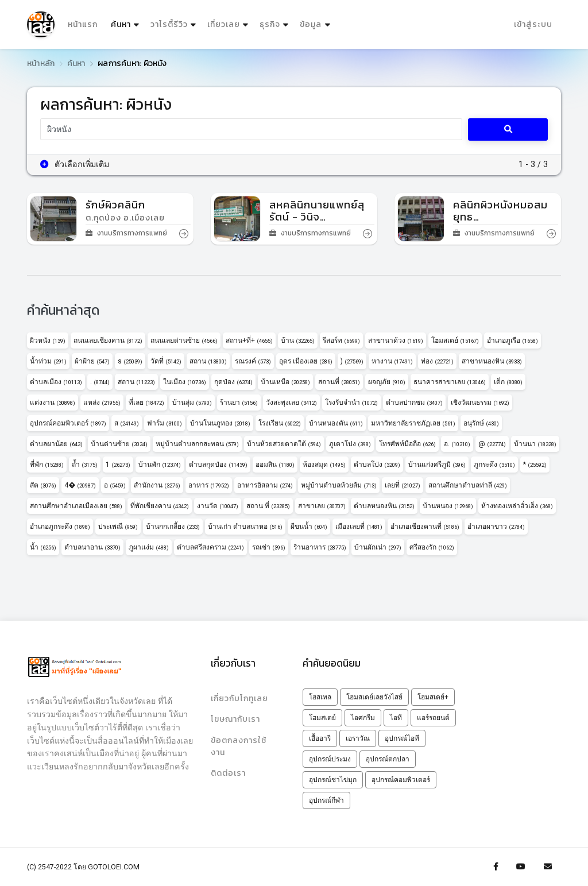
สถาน (208, 361)
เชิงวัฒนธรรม (480, 403)
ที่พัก (47, 465)
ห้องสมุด (324, 465)
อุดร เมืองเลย (306, 361)
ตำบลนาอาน (92, 547)
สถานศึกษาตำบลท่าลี (468, 485)
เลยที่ (403, 485)
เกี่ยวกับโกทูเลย (239, 699)
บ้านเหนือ (285, 382)
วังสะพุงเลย (291, 403)
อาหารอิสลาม (265, 485)
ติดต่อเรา (228, 773)
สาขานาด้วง (396, 341)
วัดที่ (166, 361)
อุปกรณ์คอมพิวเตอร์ (68, 423)
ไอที (396, 718)
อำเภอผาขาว (496, 527)
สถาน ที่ (268, 506)
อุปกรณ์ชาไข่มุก (333, 780)
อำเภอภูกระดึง (60, 527)
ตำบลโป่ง (377, 465)
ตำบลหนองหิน (384, 506)
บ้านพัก (160, 465)
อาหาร (209, 485)
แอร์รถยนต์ (433, 718)
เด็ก (508, 382)
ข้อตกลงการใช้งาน (239, 746)
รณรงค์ (253, 361)
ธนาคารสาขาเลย (450, 382)
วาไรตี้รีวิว (169, 24)
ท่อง (437, 361)
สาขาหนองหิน (492, 361)
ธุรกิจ (270, 24)
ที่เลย (146, 403)
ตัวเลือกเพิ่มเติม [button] (75, 164)
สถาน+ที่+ (249, 341)
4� (80, 485)
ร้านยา (239, 403)
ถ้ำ (85, 465)
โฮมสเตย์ (455, 341)
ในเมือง (185, 382)
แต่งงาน (53, 403)
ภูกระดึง (494, 465)
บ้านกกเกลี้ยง (173, 527)
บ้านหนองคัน (336, 423)
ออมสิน (275, 465)
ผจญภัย (387, 382)
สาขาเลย (322, 506)
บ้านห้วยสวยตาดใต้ (284, 444)
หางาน (392, 361)
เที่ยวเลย (224, 24)
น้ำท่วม (48, 361)
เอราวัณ (358, 738)
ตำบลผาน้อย (56, 444)
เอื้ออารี (320, 738)
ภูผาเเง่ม (149, 547)
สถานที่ (339, 382)
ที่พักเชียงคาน (160, 506)
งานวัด (218, 506)
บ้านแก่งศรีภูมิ (437, 465)
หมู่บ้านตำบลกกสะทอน (197, 444)
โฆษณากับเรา (235, 719)
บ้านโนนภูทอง (220, 423)
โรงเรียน (280, 423)
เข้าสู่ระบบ (533, 24)
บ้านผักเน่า (378, 547)
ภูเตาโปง (350, 444)
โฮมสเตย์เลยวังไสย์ (374, 697)
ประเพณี (118, 527)
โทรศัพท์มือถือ (407, 444)
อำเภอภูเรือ (512, 341)
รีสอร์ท (341, 341)
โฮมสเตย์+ (433, 697)
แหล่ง (102, 403)
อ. (457, 444)
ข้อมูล (311, 24)
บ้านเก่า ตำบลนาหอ (245, 527)
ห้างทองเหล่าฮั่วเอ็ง (517, 506)
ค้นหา (126, 22)
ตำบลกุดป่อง (218, 465)
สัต (43, 485)
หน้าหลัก (41, 63)
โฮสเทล (320, 697)
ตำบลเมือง (56, 382)
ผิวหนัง (48, 341)
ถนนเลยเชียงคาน (108, 341)
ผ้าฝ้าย (92, 361)
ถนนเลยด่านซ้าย (184, 341)
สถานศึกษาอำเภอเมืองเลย (76, 506)
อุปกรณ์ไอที (402, 738)
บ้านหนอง (448, 506)
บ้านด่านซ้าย (119, 444)
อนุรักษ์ (481, 423)
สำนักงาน (157, 485)
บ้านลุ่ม (192, 403)
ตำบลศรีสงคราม (210, 547)
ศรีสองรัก (432, 547)
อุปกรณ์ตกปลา (388, 759)
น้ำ (43, 547)
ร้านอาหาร (320, 547)
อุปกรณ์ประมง (330, 759)
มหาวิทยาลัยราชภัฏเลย (413, 423)
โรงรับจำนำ (351, 403)
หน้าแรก (83, 24)
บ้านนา (535, 444)
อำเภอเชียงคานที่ (425, 527)
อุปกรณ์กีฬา (326, 800)
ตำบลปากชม (414, 403)
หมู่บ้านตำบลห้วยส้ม (339, 485)
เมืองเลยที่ (359, 527)
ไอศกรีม (363, 718)
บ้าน (298, 341)
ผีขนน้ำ (309, 527)
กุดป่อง (233, 382)
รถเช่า (269, 547)
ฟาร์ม (165, 423)
